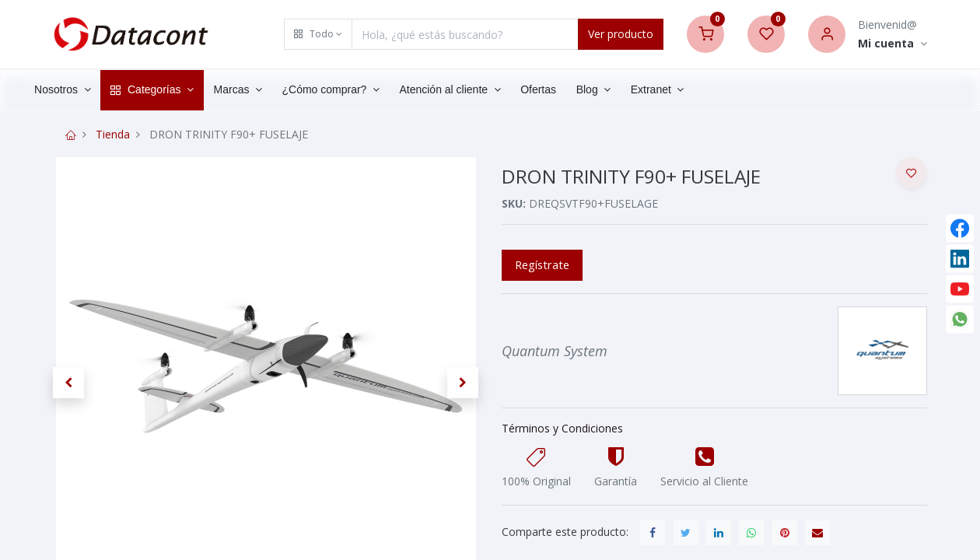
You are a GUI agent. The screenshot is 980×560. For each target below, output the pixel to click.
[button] (318, 34)
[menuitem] (568, 90)
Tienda (113, 134)
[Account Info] (892, 44)
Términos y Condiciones (562, 428)
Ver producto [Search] (621, 34)
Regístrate (542, 264)
